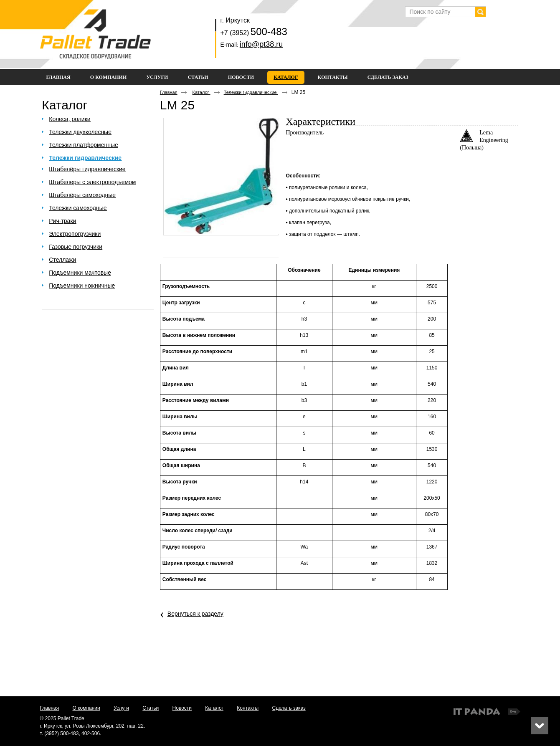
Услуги (121, 708)
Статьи (151, 708)
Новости (182, 708)
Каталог (286, 77)
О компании (86, 708)
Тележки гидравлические (251, 92)
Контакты (248, 708)
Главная (169, 92)
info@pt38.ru (261, 44)
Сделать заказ (289, 708)
